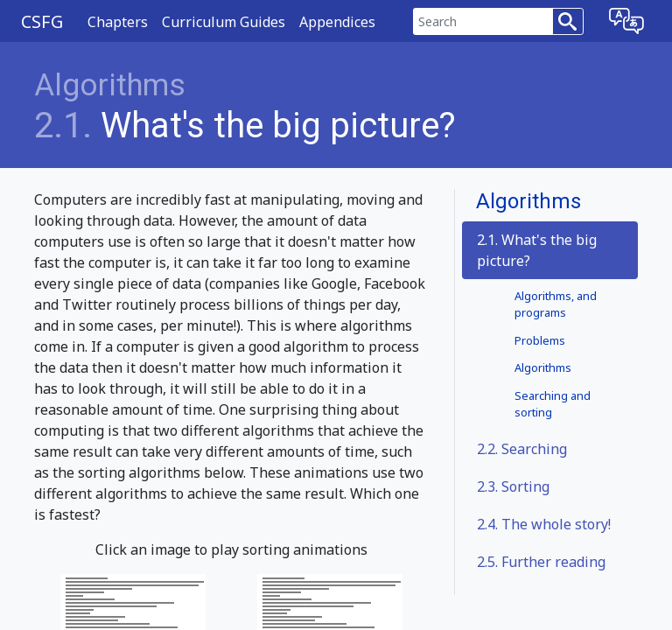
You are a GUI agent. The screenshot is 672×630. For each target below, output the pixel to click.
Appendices (337, 22)
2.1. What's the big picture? (537, 250)
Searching (522, 449)
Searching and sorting (553, 404)
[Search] (483, 21)
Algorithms (110, 85)
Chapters (118, 22)
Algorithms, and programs (556, 304)
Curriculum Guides (224, 22)
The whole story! (544, 524)
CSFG (42, 21)
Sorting (513, 486)
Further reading (541, 562)
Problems (540, 340)
